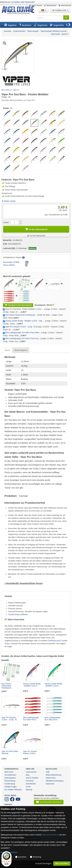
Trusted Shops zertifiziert (18, 614)
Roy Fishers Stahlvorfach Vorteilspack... (21, 315)
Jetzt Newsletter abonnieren (49, 802)
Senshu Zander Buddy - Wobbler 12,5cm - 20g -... (25, 321)
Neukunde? (30, 2)
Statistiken (22, 857)
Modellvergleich (21, 350)
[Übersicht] (55, 34)
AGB (48, 772)
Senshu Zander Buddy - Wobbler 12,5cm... (32, 685)
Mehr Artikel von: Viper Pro (10, 90)
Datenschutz (51, 778)
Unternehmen (31, 772)
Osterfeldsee (31, 784)
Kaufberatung (10, 784)
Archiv (28, 787)
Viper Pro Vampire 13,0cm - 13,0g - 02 (20, 327)
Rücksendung (10, 781)
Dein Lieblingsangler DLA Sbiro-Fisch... (31, 719)
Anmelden (16, 2)
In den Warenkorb (36, 229)
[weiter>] (65, 34)
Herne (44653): (9, 265)
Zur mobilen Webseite (13, 790)
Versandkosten (10, 775)
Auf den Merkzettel (36, 236)
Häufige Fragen (11, 787)
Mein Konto (35, 6)
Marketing (37, 857)
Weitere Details (9, 201)
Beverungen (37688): (11, 262)
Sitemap (29, 790)
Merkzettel (50, 6)
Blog (28, 775)
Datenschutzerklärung (51, 835)
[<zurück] (63, 31)
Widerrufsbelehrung (53, 775)
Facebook (30, 781)
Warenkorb (65, 6)
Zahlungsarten (10, 778)
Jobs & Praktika (32, 778)
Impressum (50, 784)
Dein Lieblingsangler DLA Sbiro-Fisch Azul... (23, 338)
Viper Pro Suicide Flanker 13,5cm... (30, 752)
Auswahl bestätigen (43, 864)
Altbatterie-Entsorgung (55, 781)
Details (7, 350)
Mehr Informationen (9, 852)
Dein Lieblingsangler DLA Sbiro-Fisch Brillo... (23, 333)
